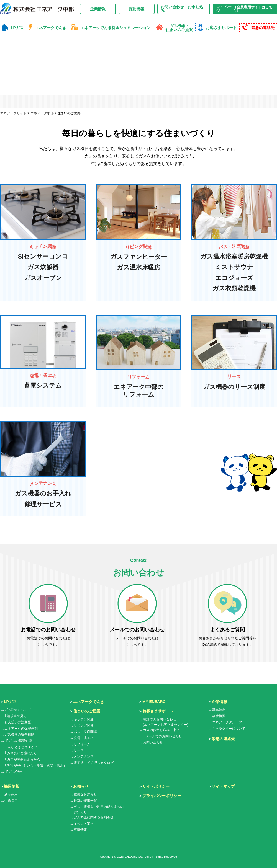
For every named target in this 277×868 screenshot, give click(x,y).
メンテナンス (84, 757)
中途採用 (11, 801)
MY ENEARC (154, 702)
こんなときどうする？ (21, 747)
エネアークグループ (227, 723)
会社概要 (219, 716)
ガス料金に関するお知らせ (94, 818)
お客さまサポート (158, 712)
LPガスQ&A (13, 772)
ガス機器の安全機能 (19, 735)
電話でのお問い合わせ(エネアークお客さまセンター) (166, 723)
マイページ (245, 9)
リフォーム (82, 745)
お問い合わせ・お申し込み (182, 9)
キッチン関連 (84, 720)
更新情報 (80, 830)
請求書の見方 (17, 716)
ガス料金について (18, 710)
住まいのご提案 (87, 712)
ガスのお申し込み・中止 (161, 730)
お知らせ (81, 787)
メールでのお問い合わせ (164, 737)
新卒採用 (11, 795)
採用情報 (137, 9)
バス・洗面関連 (85, 732)
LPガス (10, 702)
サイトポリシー (156, 787)
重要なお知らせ (85, 795)
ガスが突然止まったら (24, 760)
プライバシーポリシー (162, 796)
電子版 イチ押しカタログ (94, 763)
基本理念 (219, 710)
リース (79, 751)
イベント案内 (84, 824)
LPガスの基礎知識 (18, 741)
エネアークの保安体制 (21, 729)
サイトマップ (223, 787)
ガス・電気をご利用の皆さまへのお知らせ (99, 810)
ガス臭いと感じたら (22, 754)
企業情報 (98, 9)
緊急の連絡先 (223, 739)
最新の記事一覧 (85, 801)
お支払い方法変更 (18, 723)
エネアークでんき (89, 702)
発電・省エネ (84, 738)
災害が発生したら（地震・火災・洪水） (37, 766)
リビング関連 (84, 726)
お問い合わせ (153, 743)
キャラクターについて (229, 729)
